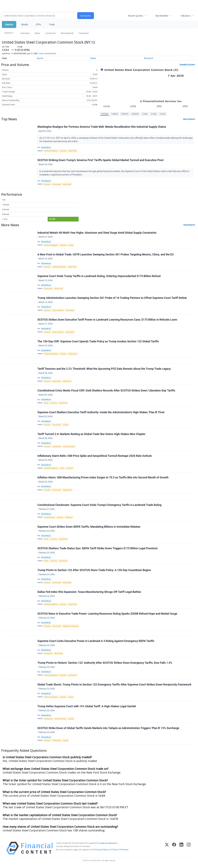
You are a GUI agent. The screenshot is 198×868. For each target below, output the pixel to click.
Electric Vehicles (58, 311)
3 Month (135, 114)
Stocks (25, 24)
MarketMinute (46, 148)
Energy (71, 245)
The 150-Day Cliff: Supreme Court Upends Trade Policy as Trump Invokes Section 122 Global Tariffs (98, 342)
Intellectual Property (59, 267)
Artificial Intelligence (51, 151)
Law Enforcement (69, 447)
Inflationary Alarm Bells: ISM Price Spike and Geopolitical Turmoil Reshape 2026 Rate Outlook (95, 457)
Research (148, 58)
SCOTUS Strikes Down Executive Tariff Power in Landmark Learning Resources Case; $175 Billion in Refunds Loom (107, 320)
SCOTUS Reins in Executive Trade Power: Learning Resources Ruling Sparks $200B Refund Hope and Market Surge (107, 615)
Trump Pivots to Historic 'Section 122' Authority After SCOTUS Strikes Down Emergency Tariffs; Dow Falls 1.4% (105, 664)
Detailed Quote (187, 65)
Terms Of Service (120, 851)
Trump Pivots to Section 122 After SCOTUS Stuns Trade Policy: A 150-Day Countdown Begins (94, 571)
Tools (52, 24)
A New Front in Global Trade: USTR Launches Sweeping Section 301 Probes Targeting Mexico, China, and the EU (106, 255)
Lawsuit (66, 425)
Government (57, 184)
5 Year (163, 114)
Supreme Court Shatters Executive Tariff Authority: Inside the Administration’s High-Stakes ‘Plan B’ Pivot (101, 413)
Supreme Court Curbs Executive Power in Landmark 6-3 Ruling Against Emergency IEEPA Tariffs (96, 642)
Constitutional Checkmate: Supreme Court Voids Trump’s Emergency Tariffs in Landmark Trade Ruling (99, 506)
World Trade (73, 151)
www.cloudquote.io (109, 845)
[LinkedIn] (181, 850)
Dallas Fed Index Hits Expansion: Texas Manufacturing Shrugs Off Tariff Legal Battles (89, 593)
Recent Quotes (136, 16)
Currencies (50, 33)
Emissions (69, 518)
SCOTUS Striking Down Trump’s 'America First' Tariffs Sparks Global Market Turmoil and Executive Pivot (100, 160)
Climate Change (49, 518)
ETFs (38, 24)
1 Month (125, 114)
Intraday (105, 114)
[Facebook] (174, 850)
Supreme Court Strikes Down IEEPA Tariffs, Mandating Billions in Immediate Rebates (89, 528)
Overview (25, 33)
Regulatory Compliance (71, 627)
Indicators (186, 16)
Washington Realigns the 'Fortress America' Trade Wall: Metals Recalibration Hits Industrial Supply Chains (102, 127)
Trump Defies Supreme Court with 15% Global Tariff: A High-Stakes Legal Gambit (87, 708)
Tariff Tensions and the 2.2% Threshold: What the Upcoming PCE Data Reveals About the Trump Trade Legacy (104, 369)
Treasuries (84, 33)
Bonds (46, 404)
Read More (189, 225)
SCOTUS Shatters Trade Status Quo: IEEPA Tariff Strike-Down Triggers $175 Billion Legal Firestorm (98, 549)
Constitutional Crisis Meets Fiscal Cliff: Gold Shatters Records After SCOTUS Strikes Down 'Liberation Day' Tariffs (106, 391)
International (67, 33)
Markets (9, 24)
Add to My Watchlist (47, 54)
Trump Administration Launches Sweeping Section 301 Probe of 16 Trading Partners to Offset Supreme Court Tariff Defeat (112, 298)
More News (188, 119)
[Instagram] (189, 850)
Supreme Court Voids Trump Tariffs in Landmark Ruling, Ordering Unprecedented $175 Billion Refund (99, 276)
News (37, 33)
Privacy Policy (101, 851)
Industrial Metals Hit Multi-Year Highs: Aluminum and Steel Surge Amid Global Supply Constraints (97, 233)
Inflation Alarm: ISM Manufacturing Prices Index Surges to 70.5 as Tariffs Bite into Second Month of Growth (103, 478)
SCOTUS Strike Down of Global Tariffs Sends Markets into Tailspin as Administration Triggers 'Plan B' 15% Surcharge (108, 730)
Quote (40, 58)
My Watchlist (162, 16)
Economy (63, 151)
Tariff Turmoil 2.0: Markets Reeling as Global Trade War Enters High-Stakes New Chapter (91, 435)
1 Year (145, 114)
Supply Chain (67, 491)
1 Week (115, 114)
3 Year (154, 114)
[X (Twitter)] (167, 850)
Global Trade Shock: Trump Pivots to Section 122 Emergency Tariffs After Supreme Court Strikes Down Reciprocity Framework (114, 686)
